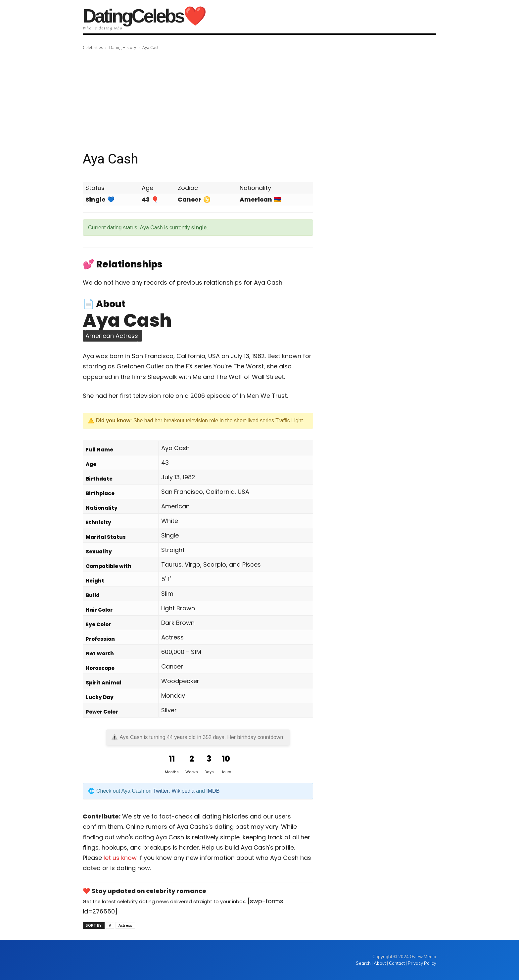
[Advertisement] (259, 101)
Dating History (123, 47)
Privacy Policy (422, 963)
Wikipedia (183, 791)
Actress (125, 925)
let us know (120, 858)
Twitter (161, 791)
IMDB (213, 791)
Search (364, 963)
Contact (397, 963)
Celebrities (93, 47)
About (380, 963)
